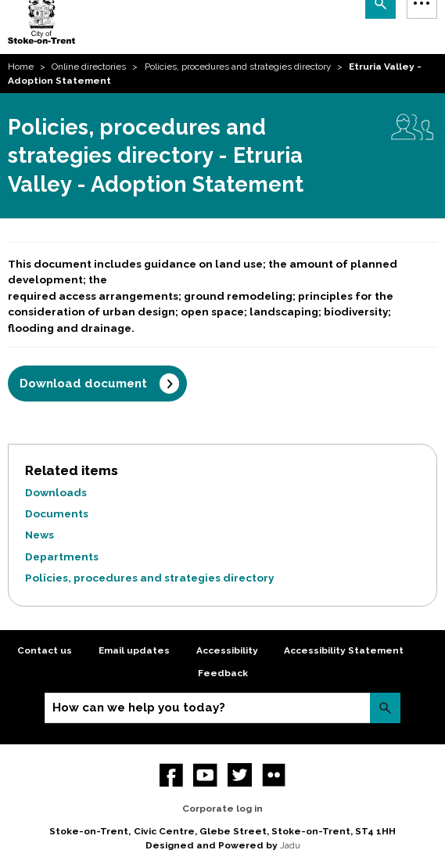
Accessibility (227, 650)
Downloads (56, 492)
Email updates (134, 650)
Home (21, 67)
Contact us (45, 650)
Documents (57, 513)
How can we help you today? (139, 708)
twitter (240, 775)
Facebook (172, 775)
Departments (62, 556)
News (39, 535)
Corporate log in (222, 809)
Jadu (290, 845)
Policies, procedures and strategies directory (238, 67)
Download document (83, 384)
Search (385, 708)
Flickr (274, 775)
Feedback (223, 673)
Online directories (89, 67)
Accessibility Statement (344, 650)
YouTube (205, 775)
